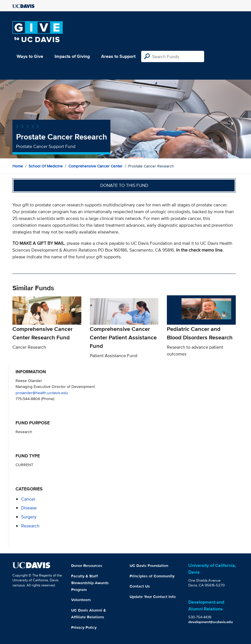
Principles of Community (152, 576)
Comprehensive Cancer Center (95, 166)
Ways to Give (30, 56)
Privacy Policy (84, 627)
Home (18, 166)
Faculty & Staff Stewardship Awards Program (90, 583)
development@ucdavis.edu (211, 622)
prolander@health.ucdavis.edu (42, 393)
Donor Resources (87, 566)
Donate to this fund (124, 185)
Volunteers (81, 600)
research (30, 526)
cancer (28, 499)
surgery (29, 517)
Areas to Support (118, 56)
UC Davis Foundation (149, 566)
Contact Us (140, 586)
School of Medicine (46, 166)
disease (29, 508)
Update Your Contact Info (153, 597)
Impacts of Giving (72, 56)
